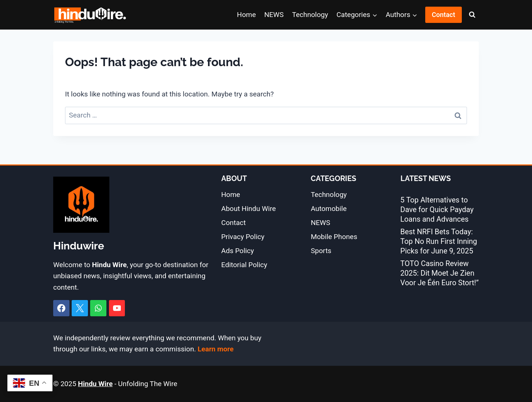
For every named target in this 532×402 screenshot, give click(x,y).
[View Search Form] (472, 15)
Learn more (216, 349)
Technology (310, 15)
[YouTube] (117, 308)
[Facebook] (61, 308)
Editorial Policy (244, 265)
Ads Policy (238, 251)
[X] (80, 308)
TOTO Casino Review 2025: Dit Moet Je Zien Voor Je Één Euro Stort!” (440, 273)
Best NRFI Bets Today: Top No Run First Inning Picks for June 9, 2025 (439, 241)
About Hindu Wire (249, 209)
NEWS (274, 15)
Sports (321, 251)
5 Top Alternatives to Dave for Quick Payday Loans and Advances (437, 209)
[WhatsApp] (98, 308)
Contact (444, 15)
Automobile (329, 209)
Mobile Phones (334, 237)
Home (246, 15)
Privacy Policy (243, 237)
